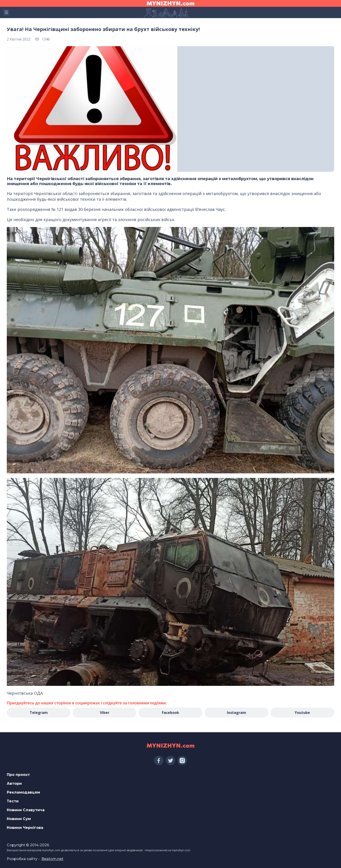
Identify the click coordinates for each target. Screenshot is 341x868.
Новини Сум (19, 819)
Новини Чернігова (25, 828)
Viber (105, 713)
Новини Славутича (26, 810)
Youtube (302, 713)
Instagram (237, 713)
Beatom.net (52, 859)
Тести (13, 801)
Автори (14, 783)
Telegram (39, 713)
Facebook (170, 713)
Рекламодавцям (23, 792)
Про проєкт (18, 775)
